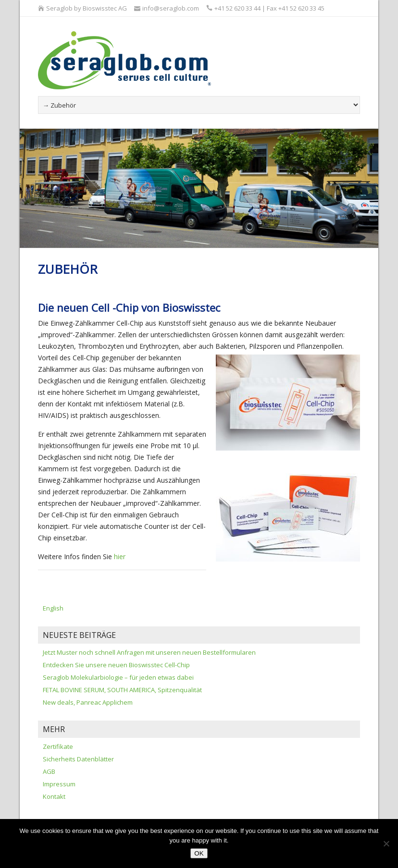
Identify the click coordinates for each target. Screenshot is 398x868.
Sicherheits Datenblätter (78, 759)
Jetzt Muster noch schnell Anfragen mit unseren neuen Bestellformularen (149, 652)
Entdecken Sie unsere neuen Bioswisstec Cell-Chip (116, 665)
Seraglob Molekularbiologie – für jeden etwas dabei (118, 677)
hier (120, 556)
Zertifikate (58, 746)
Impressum (59, 784)
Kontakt (54, 796)
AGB (49, 771)
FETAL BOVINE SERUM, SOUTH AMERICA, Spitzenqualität (122, 690)
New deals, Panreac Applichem (88, 702)
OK (199, 853)
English (53, 608)
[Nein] (386, 844)
